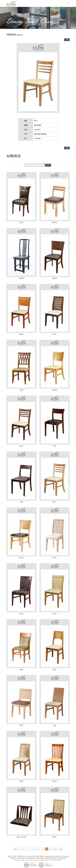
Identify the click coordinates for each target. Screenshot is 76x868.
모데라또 (55, 278)
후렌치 (55, 669)
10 (51, 849)
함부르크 (55, 222)
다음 (55, 849)
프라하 (21, 781)
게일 (55, 725)
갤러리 (55, 837)
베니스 (21, 446)
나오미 (21, 222)
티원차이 (21, 278)
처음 (15, 849)
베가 (55, 446)
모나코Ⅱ (21, 334)
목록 (67, 40)
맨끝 (61, 849)
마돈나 (21, 669)
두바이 (21, 725)
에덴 (21, 502)
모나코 (21, 614)
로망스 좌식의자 (21, 837)
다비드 (55, 334)
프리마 (21, 390)
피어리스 (55, 781)
